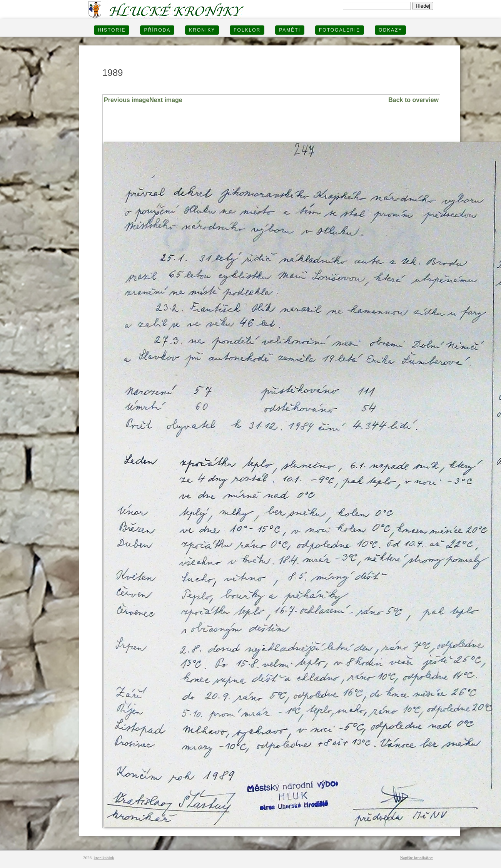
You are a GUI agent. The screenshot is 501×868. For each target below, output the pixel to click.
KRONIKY (202, 30)
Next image (166, 100)
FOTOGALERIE (340, 30)
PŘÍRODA (157, 30)
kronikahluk (104, 858)
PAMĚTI (290, 30)
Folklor (247, 30)
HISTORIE (112, 30)
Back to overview (413, 100)
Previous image (127, 100)
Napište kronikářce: (417, 858)
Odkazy (390, 30)
